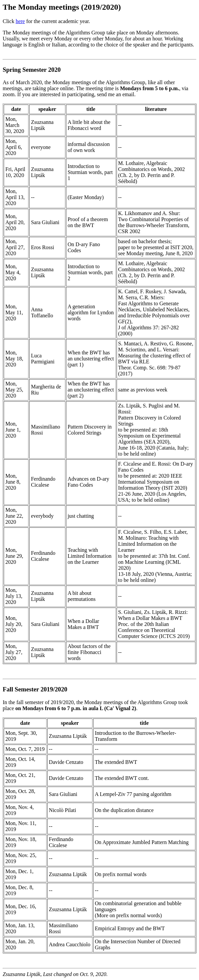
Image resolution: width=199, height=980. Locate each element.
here (20, 21)
